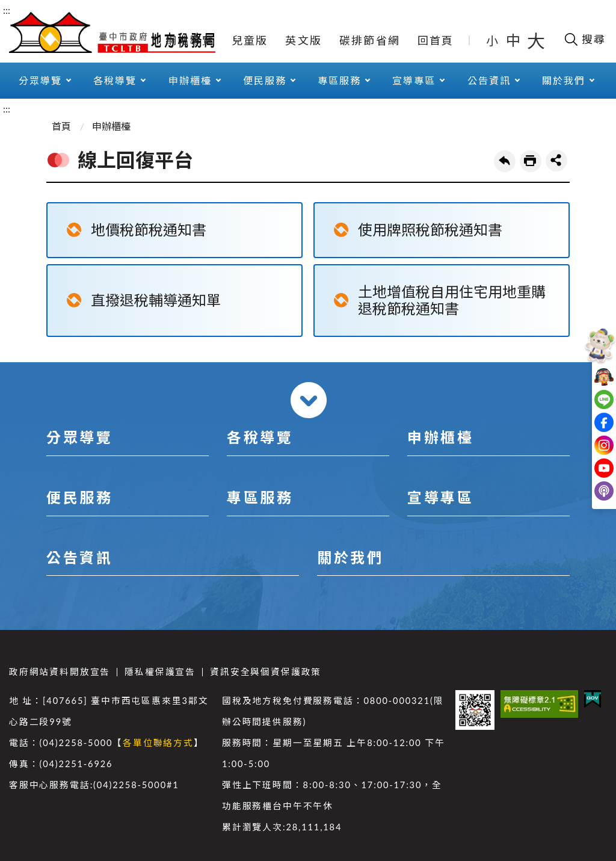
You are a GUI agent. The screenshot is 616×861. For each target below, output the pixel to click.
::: (7, 10)
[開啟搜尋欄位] (584, 39)
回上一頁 (505, 161)
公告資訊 (489, 80)
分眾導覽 (40, 80)
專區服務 (339, 80)
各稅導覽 (115, 80)
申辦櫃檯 (190, 80)
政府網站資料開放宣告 (60, 672)
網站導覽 (190, 40)
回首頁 (436, 40)
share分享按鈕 (556, 161)
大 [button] (536, 40)
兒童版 (250, 40)
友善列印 (531, 161)
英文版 (303, 40)
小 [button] (493, 40)
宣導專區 (414, 80)
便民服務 (265, 80)
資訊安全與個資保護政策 (266, 672)
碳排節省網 (370, 40)
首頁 (61, 126)
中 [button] (514, 40)
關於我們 (564, 80)
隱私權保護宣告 (160, 672)
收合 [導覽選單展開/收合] (309, 400)
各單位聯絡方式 (158, 743)
